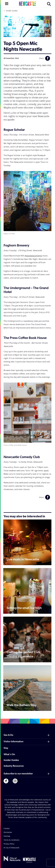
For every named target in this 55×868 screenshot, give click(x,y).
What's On (9, 755)
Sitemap (7, 836)
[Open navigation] (7, 3)
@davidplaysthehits (33, 256)
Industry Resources (14, 766)
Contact (7, 828)
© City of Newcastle (11, 848)
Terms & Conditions (12, 840)
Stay (6, 748)
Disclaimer (8, 832)
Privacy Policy (9, 844)
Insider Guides (12, 11)
